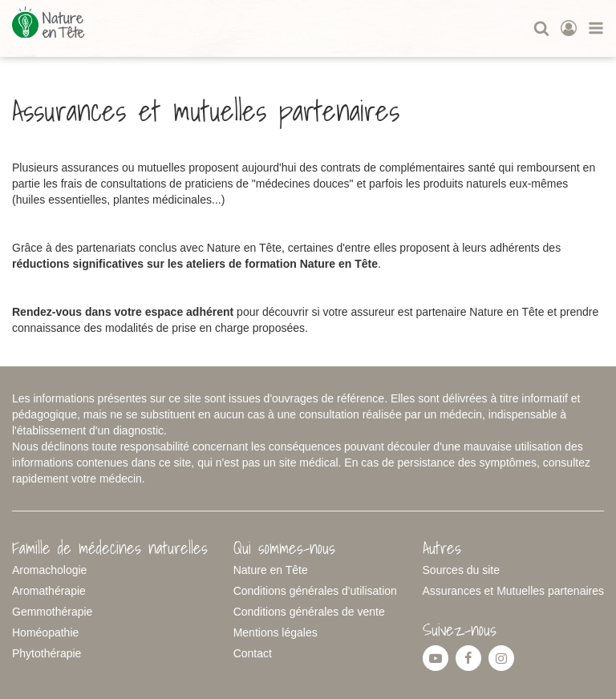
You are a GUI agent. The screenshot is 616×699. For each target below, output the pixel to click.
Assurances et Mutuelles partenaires (513, 591)
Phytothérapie (47, 653)
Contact (253, 653)
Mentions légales (276, 632)
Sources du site (462, 570)
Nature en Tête (271, 570)
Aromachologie (49, 570)
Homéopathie (45, 632)
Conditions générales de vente (309, 612)
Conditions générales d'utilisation (315, 591)
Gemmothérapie (52, 612)
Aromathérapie (49, 591)
